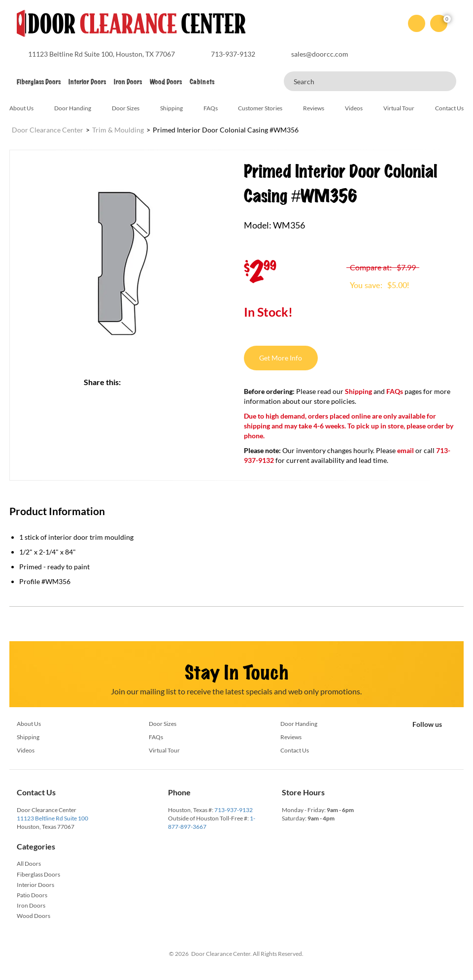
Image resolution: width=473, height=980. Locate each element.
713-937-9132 (234, 810)
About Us (21, 108)
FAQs (211, 108)
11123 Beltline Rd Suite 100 (52, 818)
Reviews (314, 108)
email (405, 450)
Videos (354, 108)
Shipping (171, 108)
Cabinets (202, 82)
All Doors (29, 864)
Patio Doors (32, 895)
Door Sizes (126, 108)
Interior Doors (87, 82)
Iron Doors (128, 82)
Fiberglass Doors (39, 82)
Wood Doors (166, 82)
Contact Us (449, 108)
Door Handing (73, 108)
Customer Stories (260, 108)
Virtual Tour (399, 108)
